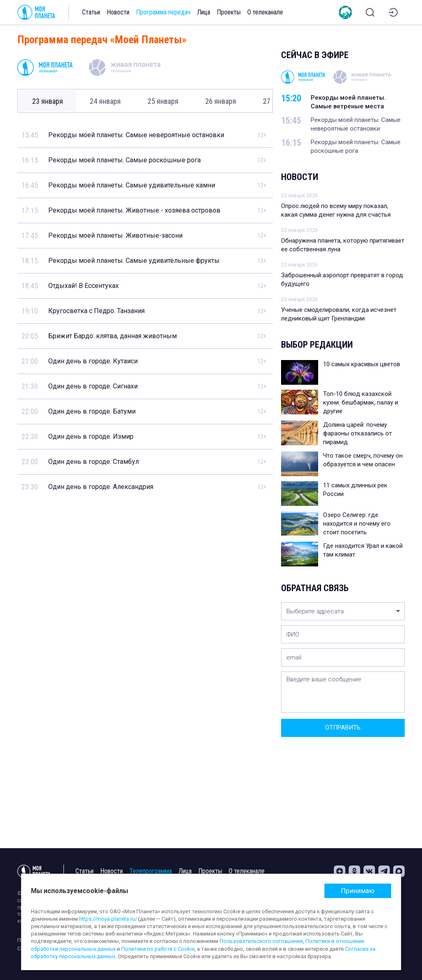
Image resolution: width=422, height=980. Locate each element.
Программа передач (163, 12)
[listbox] (343, 611)
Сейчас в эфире (315, 55)
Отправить (343, 727)
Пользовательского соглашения (261, 941)
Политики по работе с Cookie (158, 949)
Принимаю (358, 891)
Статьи (91, 12)
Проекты (229, 12)
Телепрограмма (151, 871)
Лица (204, 12)
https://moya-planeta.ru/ (108, 919)
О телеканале (265, 12)
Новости (118, 12)
